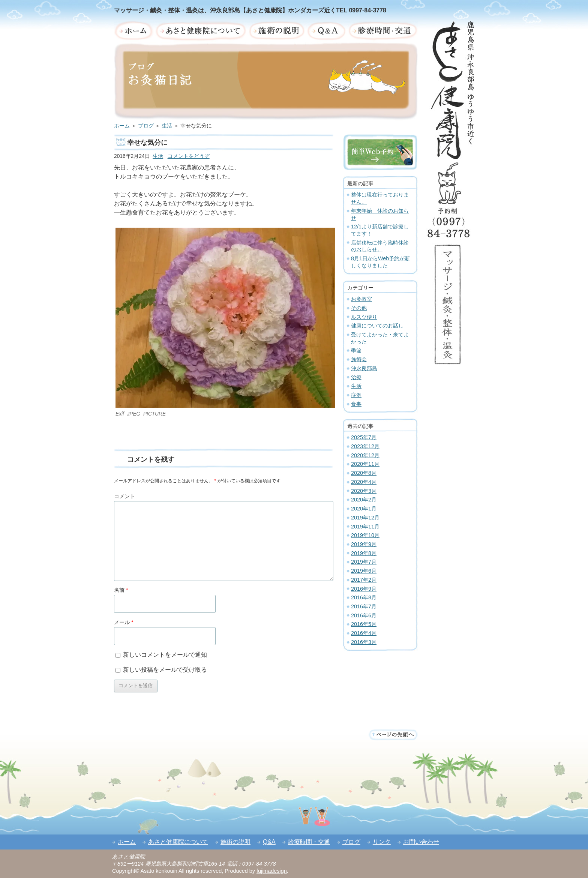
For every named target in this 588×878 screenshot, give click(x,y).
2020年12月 (365, 455)
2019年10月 (365, 535)
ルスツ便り (364, 317)
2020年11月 (365, 464)
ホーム (122, 126)
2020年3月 (364, 491)
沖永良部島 (364, 368)
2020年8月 (364, 473)
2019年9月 (364, 544)
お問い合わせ (421, 842)
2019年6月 (364, 571)
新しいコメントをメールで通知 (165, 655)
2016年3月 (364, 642)
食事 (356, 404)
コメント (124, 496)
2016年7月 (364, 606)
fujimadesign (272, 871)
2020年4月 (364, 482)
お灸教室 (361, 299)
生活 (167, 126)
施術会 (359, 359)
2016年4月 (364, 633)
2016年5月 (364, 624)
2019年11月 (365, 527)
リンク (382, 842)
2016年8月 (364, 597)
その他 (359, 308)
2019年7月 (364, 562)
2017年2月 (364, 580)
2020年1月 (364, 509)
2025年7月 (364, 437)
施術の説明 (235, 842)
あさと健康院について (178, 842)
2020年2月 (364, 500)
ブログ (146, 126)
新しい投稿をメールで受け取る (165, 670)
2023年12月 (365, 446)
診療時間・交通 (309, 842)
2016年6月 (364, 615)
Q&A (269, 842)
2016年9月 (364, 589)
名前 (121, 590)
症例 (356, 395)
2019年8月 (364, 553)
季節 (356, 351)
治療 (356, 377)
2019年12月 (365, 518)
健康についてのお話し (377, 326)
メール (124, 622)
